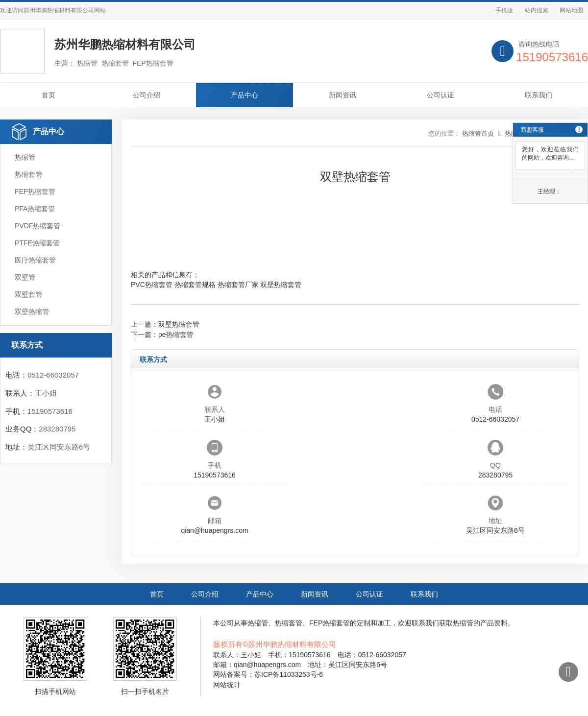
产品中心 (245, 95)
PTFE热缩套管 (37, 243)
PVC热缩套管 (152, 285)
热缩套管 (28, 174)
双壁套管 (28, 294)
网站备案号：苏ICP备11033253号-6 (268, 674)
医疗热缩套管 (35, 260)
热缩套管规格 (195, 285)
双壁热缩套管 (281, 285)
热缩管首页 (478, 133)
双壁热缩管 (32, 311)
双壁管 (25, 277)
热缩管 (25, 157)
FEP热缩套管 (35, 191)
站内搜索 (537, 10)
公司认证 (441, 95)
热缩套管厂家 (238, 285)
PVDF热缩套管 (37, 226)
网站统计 (227, 685)
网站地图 (571, 10)
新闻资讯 (343, 95)
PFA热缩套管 (35, 209)
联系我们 (539, 95)
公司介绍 (147, 95)
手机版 (504, 10)
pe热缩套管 (176, 334)
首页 (49, 95)
